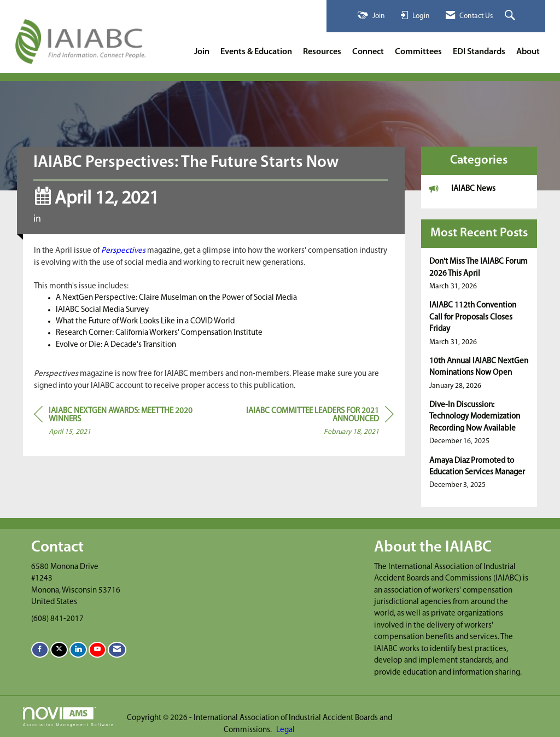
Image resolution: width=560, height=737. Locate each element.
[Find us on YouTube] (97, 650)
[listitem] (479, 274)
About (528, 52)
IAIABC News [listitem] (462, 188)
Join (202, 52)
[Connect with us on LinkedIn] (78, 650)
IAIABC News (69, 219)
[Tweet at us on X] (59, 650)
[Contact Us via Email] (117, 650)
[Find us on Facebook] (40, 650)
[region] (312, 423)
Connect (368, 52)
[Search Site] (511, 16)
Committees (418, 52)
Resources (322, 52)
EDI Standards (479, 52)
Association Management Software (69, 717)
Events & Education (256, 52)
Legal (285, 730)
